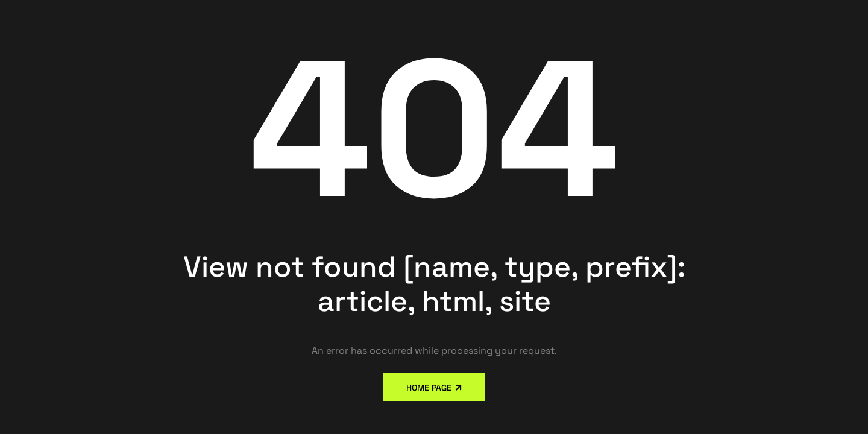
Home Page (429, 388)
